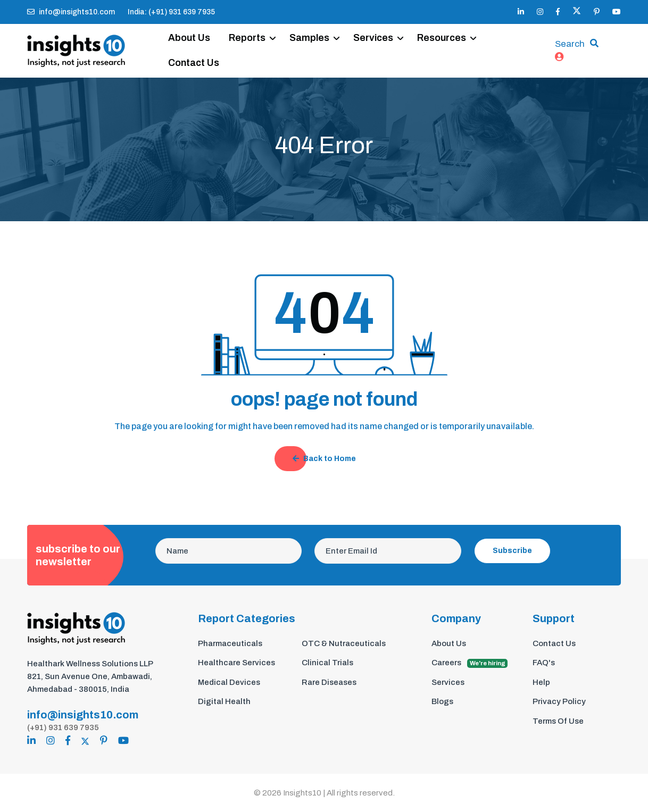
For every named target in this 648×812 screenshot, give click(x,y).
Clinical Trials (327, 663)
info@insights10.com (71, 12)
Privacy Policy (559, 701)
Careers (470, 663)
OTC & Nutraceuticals (344, 643)
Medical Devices (229, 682)
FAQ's (544, 663)
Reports (247, 38)
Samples (309, 38)
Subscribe (512, 551)
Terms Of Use (558, 721)
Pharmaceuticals (230, 643)
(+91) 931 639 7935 (63, 727)
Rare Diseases (329, 682)
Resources (442, 38)
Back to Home (324, 459)
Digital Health (224, 701)
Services (373, 38)
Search (570, 44)
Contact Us (194, 63)
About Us (189, 38)
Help (541, 682)
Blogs (442, 701)
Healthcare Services (236, 663)
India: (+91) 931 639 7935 (171, 12)
